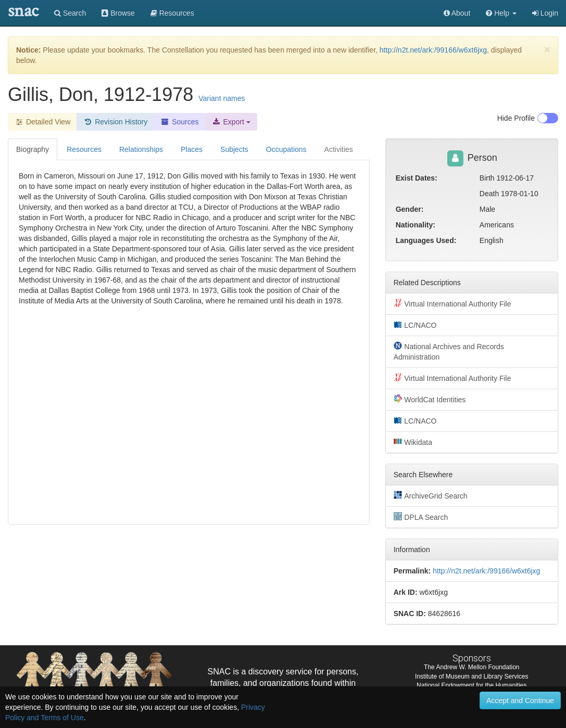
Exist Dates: (417, 178)
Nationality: (416, 225)
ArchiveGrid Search (431, 495)
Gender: (410, 209)
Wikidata (413, 442)
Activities (339, 149)
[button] (501, 13)
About (457, 13)
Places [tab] (192, 149)
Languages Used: (426, 240)
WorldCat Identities (430, 399)
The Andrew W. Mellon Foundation (471, 667)
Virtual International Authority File (452, 303)
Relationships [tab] (141, 149)
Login (545, 13)
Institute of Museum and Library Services (471, 676)
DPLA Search (421, 517)
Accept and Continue (520, 700)
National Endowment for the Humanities (471, 685)
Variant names (222, 98)
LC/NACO (415, 325)
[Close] (547, 49)
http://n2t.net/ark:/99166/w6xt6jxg (433, 50)
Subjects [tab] (234, 149)
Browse (118, 13)
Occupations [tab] (286, 149)
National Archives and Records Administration (449, 351)
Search (70, 13)
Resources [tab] (84, 149)
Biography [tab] (33, 149)
